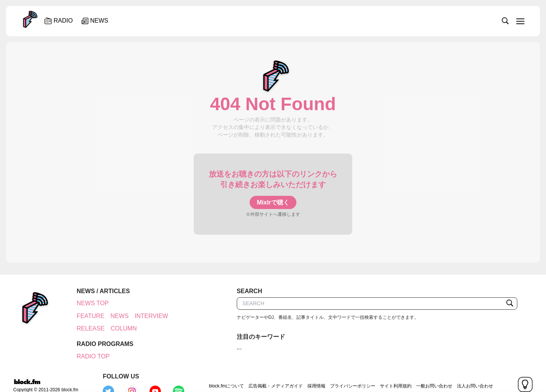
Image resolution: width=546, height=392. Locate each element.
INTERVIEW (147, 316)
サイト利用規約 (342, 372)
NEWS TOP (89, 303)
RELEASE (86, 328)
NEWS (116, 316)
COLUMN (120, 328)
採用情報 (263, 372)
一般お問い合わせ (381, 372)
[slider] (298, 20)
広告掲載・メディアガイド (222, 372)
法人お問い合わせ (422, 372)
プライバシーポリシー (299, 372)
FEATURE (86, 316)
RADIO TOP (89, 356)
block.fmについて (174, 372)
